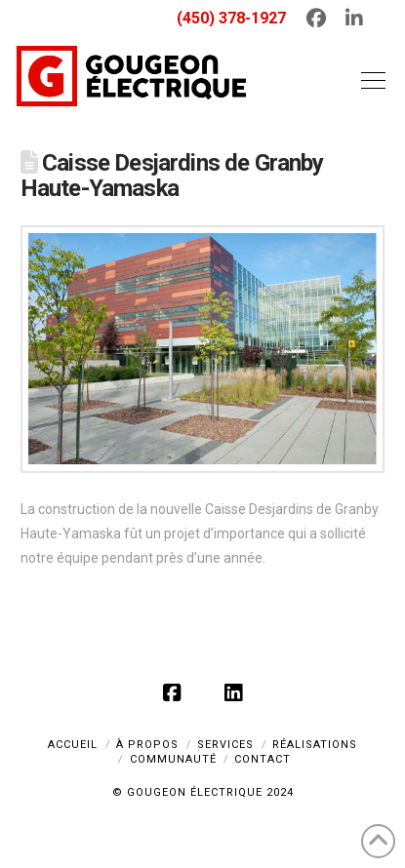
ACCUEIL (73, 745)
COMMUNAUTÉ (173, 759)
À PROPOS (147, 745)
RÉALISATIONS (315, 745)
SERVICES (225, 745)
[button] (369, 80)
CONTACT (263, 759)
